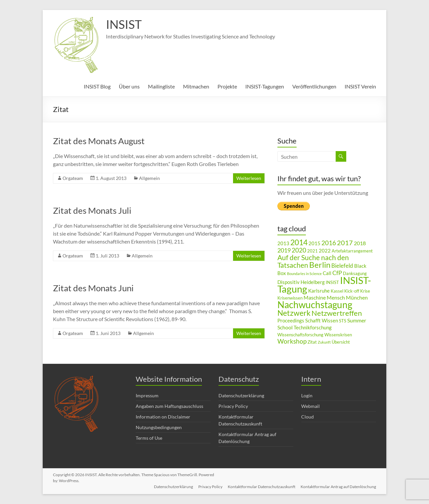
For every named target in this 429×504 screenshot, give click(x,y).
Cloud (308, 417)
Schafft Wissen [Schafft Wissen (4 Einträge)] (322, 321)
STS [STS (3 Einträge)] (343, 321)
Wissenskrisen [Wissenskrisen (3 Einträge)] (338, 335)
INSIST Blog (97, 86)
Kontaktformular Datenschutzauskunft (262, 487)
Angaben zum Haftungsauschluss (169, 406)
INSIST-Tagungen (265, 86)
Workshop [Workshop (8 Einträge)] (292, 341)
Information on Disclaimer (163, 417)
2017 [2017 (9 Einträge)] (345, 243)
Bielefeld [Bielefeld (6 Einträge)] (342, 266)
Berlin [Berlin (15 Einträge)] (320, 265)
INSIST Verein (360, 86)
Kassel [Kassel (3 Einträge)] (337, 291)
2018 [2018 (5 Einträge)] (360, 243)
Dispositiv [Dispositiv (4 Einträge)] (288, 282)
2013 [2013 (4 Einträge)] (283, 243)
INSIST (124, 24)
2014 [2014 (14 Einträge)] (299, 242)
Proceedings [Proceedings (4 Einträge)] (291, 321)
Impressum (147, 395)
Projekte (227, 86)
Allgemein (149, 178)
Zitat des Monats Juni (93, 288)
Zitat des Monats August (99, 141)
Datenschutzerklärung (241, 395)
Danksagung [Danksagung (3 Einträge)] (355, 273)
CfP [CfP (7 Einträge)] (337, 273)
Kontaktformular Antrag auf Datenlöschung (338, 487)
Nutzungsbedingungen (159, 427)
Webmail (310, 406)
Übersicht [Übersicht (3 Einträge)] (341, 342)
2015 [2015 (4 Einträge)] (314, 243)
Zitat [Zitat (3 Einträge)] (312, 342)
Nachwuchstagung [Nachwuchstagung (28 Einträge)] (315, 305)
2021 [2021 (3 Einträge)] (312, 251)
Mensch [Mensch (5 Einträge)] (336, 297)
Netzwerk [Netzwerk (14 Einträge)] (294, 313)
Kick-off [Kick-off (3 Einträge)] (352, 291)
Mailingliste (161, 86)
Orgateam (73, 178)
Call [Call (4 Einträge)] (327, 273)
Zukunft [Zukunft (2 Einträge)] (324, 342)
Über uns (129, 86)
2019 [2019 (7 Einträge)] (284, 250)
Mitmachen (196, 86)
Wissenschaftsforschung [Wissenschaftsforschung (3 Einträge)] (300, 335)
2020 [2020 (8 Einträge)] (299, 250)
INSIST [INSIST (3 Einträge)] (332, 282)
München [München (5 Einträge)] (357, 297)
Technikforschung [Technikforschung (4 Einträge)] (313, 328)
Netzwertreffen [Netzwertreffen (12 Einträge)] (337, 313)
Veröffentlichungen (314, 86)
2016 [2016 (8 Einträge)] (329, 243)
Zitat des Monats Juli (92, 210)
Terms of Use (149, 438)
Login (307, 395)
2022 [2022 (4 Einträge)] (325, 251)
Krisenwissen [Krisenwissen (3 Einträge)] (290, 298)
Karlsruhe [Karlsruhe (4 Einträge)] (319, 291)
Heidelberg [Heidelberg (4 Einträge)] (313, 282)
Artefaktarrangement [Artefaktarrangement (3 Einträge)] (352, 251)
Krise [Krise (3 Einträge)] (365, 291)
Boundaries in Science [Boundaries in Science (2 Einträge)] (304, 274)
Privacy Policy (233, 406)
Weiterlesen (249, 178)
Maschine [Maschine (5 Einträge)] (315, 297)
